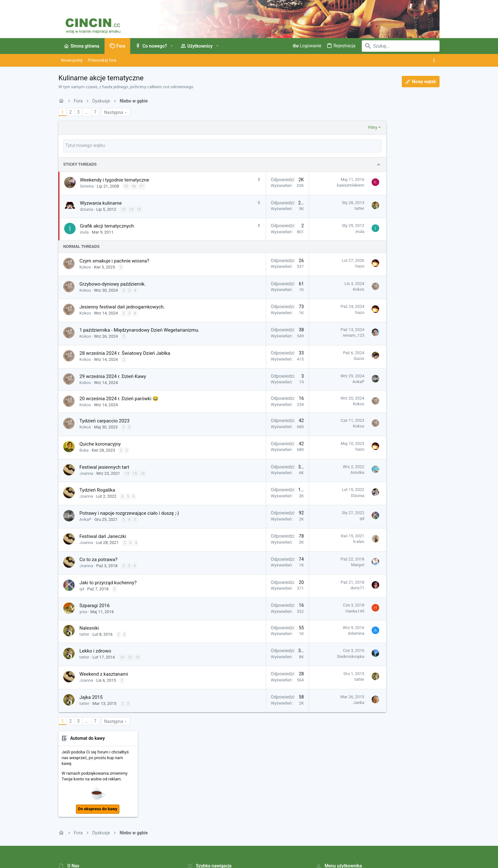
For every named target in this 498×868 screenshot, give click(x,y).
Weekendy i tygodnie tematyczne (115, 179)
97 (142, 186)
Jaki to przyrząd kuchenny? (108, 582)
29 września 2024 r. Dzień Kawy (113, 376)
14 (131, 209)
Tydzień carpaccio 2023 (104, 420)
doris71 (325, 587)
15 (139, 209)
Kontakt (194, 805)
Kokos (85, 266)
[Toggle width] (63, 845)
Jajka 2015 (91, 697)
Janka (326, 702)
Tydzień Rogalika (97, 489)
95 (126, 186)
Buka (84, 450)
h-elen (326, 541)
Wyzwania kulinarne (101, 202)
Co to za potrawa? (98, 559)
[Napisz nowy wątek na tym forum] (206, 146)
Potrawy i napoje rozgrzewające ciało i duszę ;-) (129, 513)
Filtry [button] (340, 127)
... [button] (87, 112)
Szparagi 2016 (94, 605)
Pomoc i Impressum (372, 844)
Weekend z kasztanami (104, 673)
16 (143, 473)
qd (330, 518)
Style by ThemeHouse (193, 860)
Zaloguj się (326, 781)
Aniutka (325, 472)
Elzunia (325, 495)
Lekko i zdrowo (95, 650)
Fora (191, 793)
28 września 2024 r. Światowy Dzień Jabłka (125, 353)
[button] (171, 46)
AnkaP (326, 381)
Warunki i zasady (293, 844)
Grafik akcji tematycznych (107, 225)
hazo (327, 265)
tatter (327, 208)
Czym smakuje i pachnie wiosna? (114, 260)
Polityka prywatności (331, 844)
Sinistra (87, 186)
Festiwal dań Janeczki (103, 536)
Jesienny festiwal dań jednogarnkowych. (122, 306)
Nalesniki (89, 627)
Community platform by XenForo (114, 860)
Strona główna (201, 781)
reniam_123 (321, 335)
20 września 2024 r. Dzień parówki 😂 (119, 398)
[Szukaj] (400, 46)
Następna (114, 112)
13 (123, 209)
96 (134, 186)
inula (84, 232)
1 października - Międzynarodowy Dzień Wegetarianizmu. (139, 329)
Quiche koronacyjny (100, 443)
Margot (325, 564)
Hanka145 (323, 610)
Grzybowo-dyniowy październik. (113, 283)
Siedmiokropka (318, 656)
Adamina (324, 633)
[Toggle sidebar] (435, 60)
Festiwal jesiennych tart (104, 467)
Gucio (327, 358)
